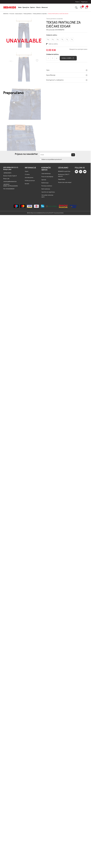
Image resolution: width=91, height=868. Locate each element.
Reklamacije (45, 183)
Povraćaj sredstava (47, 186)
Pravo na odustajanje (47, 177)
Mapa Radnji (62, 179)
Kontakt (27, 184)
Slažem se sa (52, 159)
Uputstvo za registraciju (48, 192)
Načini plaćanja (46, 189)
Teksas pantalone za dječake (40, 14)
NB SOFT (51, 213)
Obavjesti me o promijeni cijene (78, 49)
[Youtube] (85, 172)
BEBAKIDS (6, 14)
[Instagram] (81, 172)
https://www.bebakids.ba (37, 213)
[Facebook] (76, 172)
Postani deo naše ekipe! (65, 182)
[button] (86, 7)
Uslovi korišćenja (46, 174)
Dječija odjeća (19, 14)
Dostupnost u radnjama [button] (67, 80)
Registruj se (84, 2)
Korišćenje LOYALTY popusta (64, 175)
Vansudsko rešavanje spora (47, 196)
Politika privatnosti (30, 181)
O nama (27, 174)
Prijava (77, 2)
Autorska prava (29, 178)
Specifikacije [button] (67, 75)
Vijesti (27, 171)
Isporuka (44, 180)
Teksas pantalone (27, 14)
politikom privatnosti (56, 159)
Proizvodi (12, 14)
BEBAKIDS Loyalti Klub (64, 171)
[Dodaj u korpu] (68, 58)
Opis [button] (67, 70)
